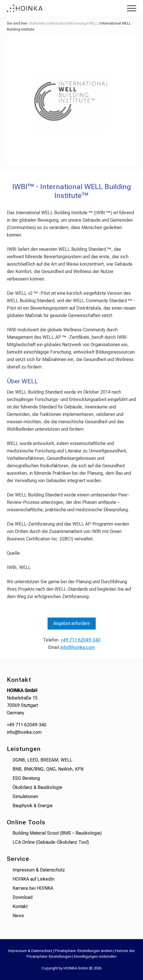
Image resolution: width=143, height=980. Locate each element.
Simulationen (25, 796)
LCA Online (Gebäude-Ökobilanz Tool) (51, 842)
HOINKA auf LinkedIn (33, 879)
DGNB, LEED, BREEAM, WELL (42, 760)
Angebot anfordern (72, 623)
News (18, 916)
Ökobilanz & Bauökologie (37, 787)
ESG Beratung (26, 778)
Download (23, 897)
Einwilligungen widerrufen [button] (95, 956)
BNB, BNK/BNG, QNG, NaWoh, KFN (48, 769)
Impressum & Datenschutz (39, 870)
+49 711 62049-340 (80, 640)
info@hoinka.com (77, 647)
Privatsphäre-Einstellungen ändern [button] (84, 951)
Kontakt (20, 906)
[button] (132, 8)
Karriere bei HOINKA (33, 888)
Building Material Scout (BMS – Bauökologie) (57, 833)
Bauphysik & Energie (33, 806)
